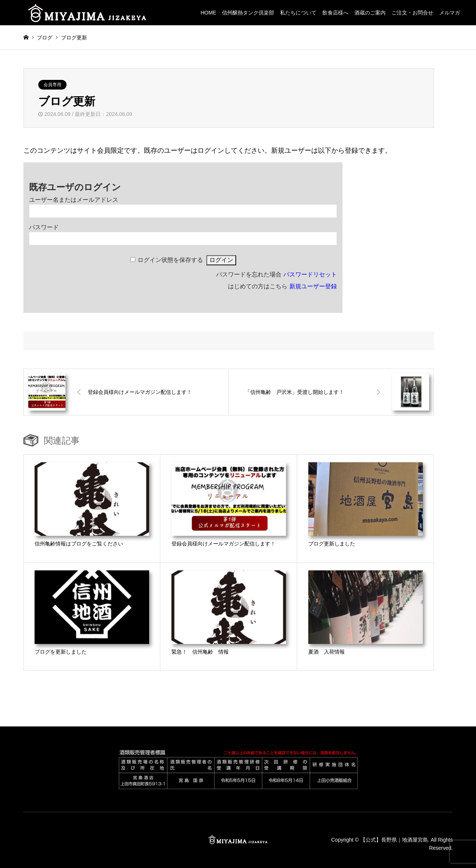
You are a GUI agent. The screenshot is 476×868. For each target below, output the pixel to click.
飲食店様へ (335, 13)
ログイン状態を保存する (170, 260)
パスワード (44, 227)
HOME (208, 13)
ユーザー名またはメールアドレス (74, 200)
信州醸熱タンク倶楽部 (248, 13)
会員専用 (52, 85)
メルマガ (450, 13)
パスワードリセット (310, 274)
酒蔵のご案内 (370, 13)
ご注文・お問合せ (412, 13)
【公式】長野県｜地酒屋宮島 (394, 839)
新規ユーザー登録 (313, 286)
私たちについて (298, 13)
